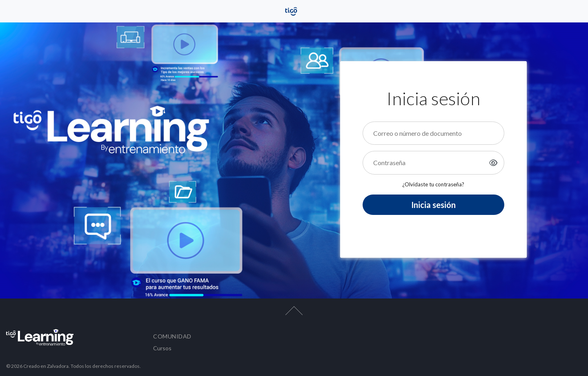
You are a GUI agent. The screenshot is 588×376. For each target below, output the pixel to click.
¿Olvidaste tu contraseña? (433, 184)
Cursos (162, 348)
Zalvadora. (59, 366)
